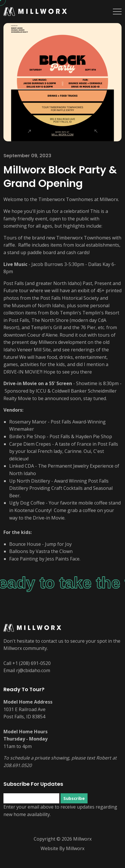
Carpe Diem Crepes (30, 444)
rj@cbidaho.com (33, 670)
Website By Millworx (62, 848)
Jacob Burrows (47, 264)
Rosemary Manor (28, 422)
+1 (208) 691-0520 (32, 663)
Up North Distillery (30, 481)
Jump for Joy (58, 544)
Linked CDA (22, 466)
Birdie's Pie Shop (27, 436)
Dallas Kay (99, 264)
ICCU (41, 391)
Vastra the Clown (54, 551)
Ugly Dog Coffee (27, 503)
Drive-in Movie (20, 383)
